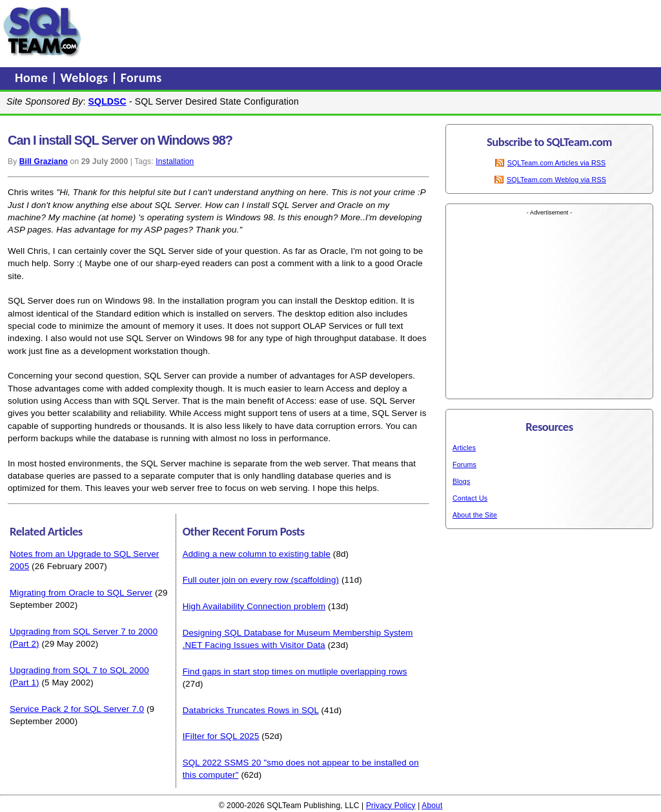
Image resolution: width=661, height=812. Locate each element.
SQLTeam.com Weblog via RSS (556, 180)
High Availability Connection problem (254, 606)
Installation (175, 161)
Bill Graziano (44, 161)
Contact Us (470, 498)
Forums (141, 78)
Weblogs (86, 78)
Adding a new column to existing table (257, 554)
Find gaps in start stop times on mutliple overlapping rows (295, 671)
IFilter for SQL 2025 (221, 736)
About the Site (475, 515)
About (432, 806)
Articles (464, 448)
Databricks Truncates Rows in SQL (251, 710)
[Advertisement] (331, 32)
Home (33, 78)
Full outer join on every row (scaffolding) (261, 580)
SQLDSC (107, 101)
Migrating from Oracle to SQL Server (81, 593)
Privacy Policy (391, 806)
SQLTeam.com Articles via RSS (557, 163)
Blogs (461, 481)
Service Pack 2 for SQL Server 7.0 (77, 709)
